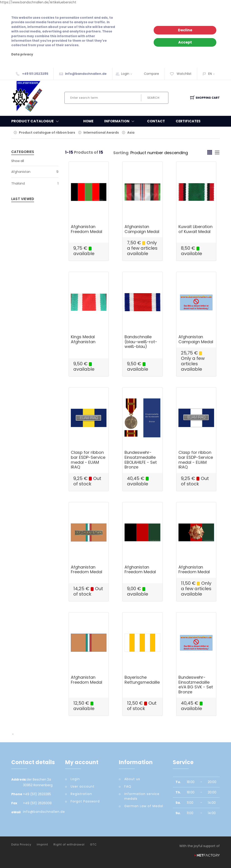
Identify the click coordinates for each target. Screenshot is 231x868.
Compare (151, 74)
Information (120, 121)
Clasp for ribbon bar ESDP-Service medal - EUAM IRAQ (88, 460)
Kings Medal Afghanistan (83, 339)
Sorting (121, 153)
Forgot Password (85, 801)
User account (83, 786)
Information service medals (142, 796)
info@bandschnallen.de (86, 74)
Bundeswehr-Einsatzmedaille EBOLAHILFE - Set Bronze (141, 460)
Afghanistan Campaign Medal (142, 229)
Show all (18, 161)
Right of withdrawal (69, 845)
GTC (93, 845)
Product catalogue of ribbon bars (47, 132)
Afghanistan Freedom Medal (87, 229)
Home (88, 121)
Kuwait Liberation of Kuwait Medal (195, 229)
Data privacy (22, 54)
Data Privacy (21, 845)
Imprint (42, 845)
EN (210, 74)
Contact (156, 121)
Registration (81, 794)
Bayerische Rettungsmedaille (142, 680)
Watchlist (181, 74)
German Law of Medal (144, 806)
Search (153, 98)
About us (132, 779)
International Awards (101, 132)
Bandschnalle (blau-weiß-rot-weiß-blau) (141, 342)
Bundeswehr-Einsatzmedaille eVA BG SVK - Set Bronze (196, 685)
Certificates (188, 121)
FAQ (128, 786)
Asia (131, 132)
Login (128, 74)
